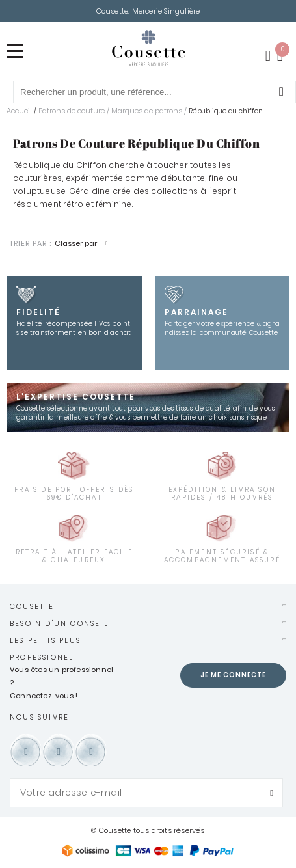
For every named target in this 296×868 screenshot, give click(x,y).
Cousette (32, 606)
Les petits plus (45, 640)
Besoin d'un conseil (59, 623)
